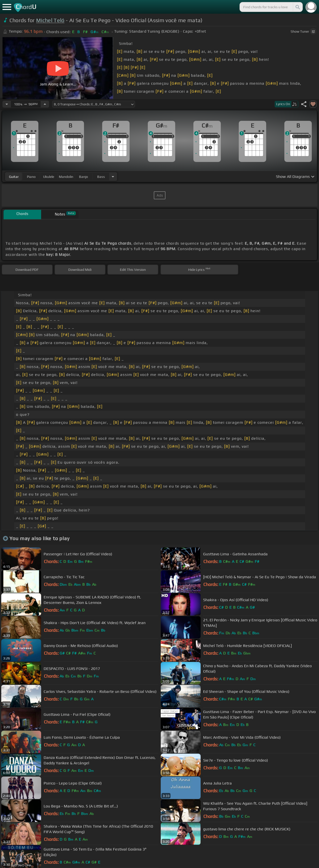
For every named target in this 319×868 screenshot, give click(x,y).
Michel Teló (50, 20)
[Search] (297, 7)
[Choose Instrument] (113, 177)
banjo (83, 177)
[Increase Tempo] (45, 104)
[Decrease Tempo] (7, 104)
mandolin (66, 177)
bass (101, 177)
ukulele (49, 177)
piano (31, 177)
